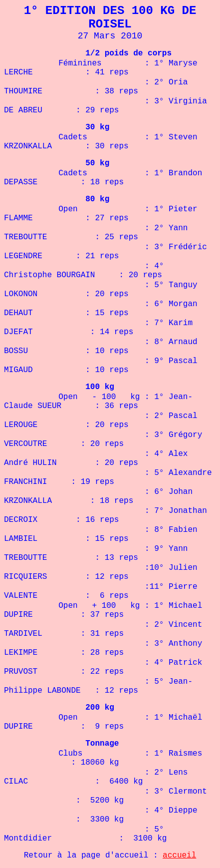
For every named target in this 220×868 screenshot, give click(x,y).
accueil (179, 856)
